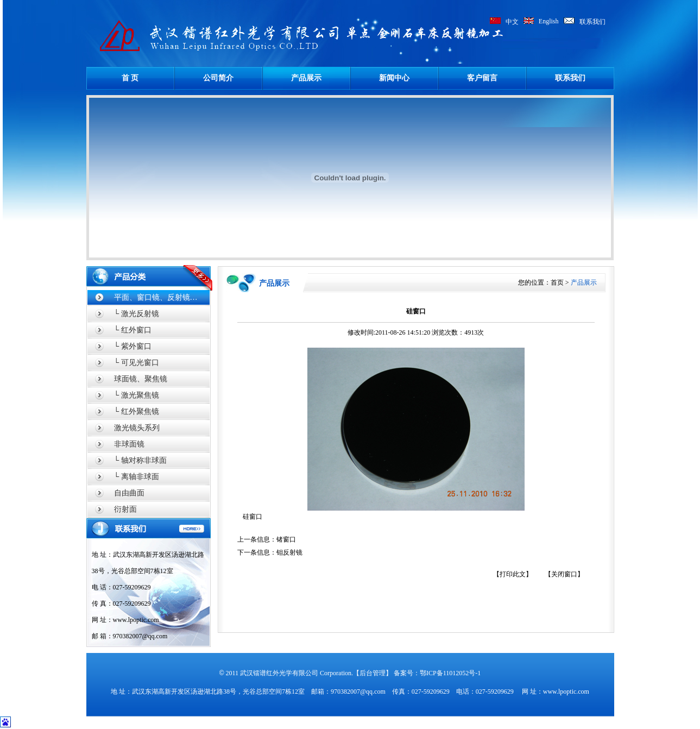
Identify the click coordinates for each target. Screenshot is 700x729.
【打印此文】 (513, 574)
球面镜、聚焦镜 (141, 379)
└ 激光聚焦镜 (137, 395)
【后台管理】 (373, 673)
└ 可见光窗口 (137, 363)
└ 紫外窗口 (133, 346)
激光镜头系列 (137, 428)
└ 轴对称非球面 (140, 460)
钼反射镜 (289, 552)
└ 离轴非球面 (137, 477)
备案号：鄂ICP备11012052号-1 (437, 673)
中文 (512, 22)
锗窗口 (286, 539)
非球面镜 (129, 444)
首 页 (130, 78)
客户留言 (482, 78)
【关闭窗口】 (564, 574)
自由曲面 (129, 493)
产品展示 (306, 78)
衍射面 (125, 509)
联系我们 (592, 22)
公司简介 (218, 78)
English (549, 21)
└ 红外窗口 (133, 330)
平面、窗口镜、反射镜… (156, 297)
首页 (557, 282)
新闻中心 (394, 78)
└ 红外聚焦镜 (137, 411)
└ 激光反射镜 (137, 314)
